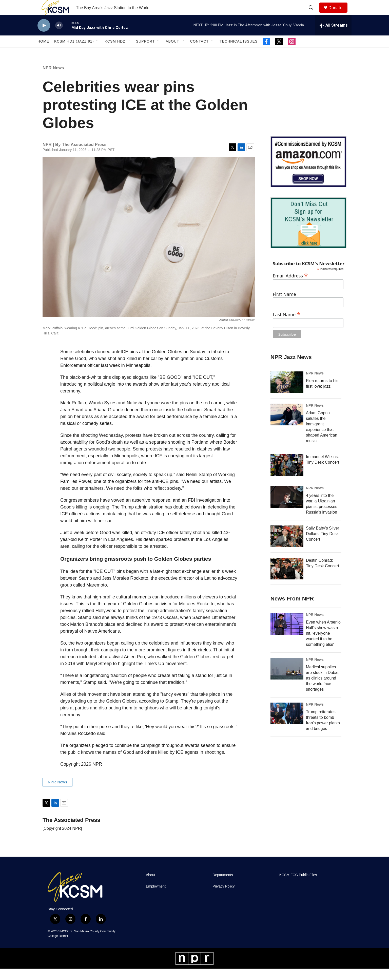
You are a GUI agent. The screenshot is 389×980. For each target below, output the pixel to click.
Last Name (287, 325)
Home (43, 53)
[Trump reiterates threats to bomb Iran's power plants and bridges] (287, 725)
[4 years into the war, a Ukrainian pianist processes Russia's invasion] (287, 508)
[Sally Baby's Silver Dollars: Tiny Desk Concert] (287, 548)
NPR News (53, 79)
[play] (44, 37)
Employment (156, 898)
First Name (284, 306)
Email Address (290, 286)
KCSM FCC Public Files (298, 886)
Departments (223, 886)
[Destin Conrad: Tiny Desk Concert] (287, 580)
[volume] (59, 37)
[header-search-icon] (313, 13)
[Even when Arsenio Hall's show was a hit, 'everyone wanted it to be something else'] (287, 635)
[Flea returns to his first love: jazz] (287, 394)
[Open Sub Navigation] (98, 53)
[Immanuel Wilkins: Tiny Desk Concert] (287, 476)
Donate (339, 13)
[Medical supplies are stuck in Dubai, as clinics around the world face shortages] (287, 680)
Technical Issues (239, 53)
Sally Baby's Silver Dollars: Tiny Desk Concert (323, 545)
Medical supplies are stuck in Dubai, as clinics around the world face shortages (323, 690)
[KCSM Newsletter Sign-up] (308, 234)
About (172, 53)
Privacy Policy (223, 898)
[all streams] (333, 37)
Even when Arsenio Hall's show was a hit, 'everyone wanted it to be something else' (323, 645)
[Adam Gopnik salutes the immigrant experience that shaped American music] (287, 426)
